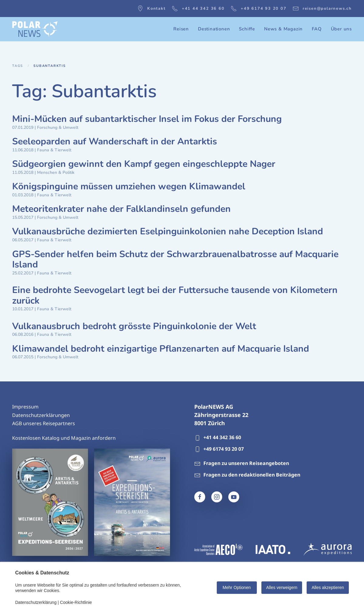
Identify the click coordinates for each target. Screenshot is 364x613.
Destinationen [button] (214, 29)
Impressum (25, 407)
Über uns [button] (341, 29)
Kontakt (151, 9)
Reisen (181, 29)
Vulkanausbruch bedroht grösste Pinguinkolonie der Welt (134, 326)
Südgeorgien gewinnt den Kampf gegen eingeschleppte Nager (144, 164)
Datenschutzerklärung (36, 602)
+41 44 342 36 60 (198, 9)
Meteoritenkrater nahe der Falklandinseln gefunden (121, 209)
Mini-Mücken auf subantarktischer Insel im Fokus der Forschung (147, 119)
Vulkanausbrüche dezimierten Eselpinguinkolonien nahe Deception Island (168, 231)
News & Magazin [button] (283, 29)
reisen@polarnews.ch (322, 9)
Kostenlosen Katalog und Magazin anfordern (64, 438)
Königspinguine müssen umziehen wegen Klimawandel (129, 186)
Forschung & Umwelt (58, 127)
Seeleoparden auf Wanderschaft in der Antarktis (115, 141)
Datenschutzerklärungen (41, 415)
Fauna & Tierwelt (54, 150)
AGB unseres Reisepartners (44, 423)
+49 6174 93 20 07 (259, 9)
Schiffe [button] (247, 29)
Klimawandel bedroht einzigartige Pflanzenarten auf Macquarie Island (161, 349)
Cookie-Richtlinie (76, 602)
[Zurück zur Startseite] (35, 29)
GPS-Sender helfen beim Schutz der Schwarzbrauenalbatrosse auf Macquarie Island (175, 260)
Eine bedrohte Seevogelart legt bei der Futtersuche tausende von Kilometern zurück (175, 295)
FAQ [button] (317, 29)
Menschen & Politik (56, 172)
